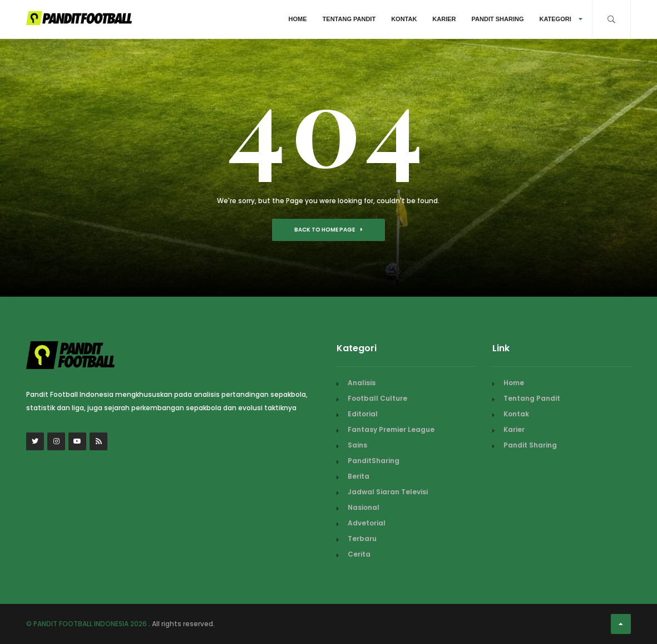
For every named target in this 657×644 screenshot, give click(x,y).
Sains (357, 445)
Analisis (362, 383)
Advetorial (367, 523)
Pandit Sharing (498, 19)
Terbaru (362, 539)
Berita (359, 476)
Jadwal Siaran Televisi (388, 492)
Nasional (364, 507)
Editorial (363, 414)
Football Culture (377, 398)
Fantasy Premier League (391, 429)
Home (298, 19)
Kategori (560, 19)
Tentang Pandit (349, 19)
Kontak (404, 19)
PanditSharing (374, 461)
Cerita (359, 554)
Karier (444, 19)
